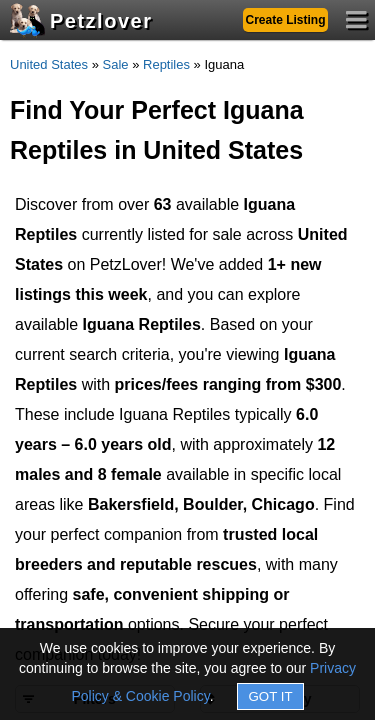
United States (49, 64)
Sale (116, 64)
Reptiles (166, 64)
